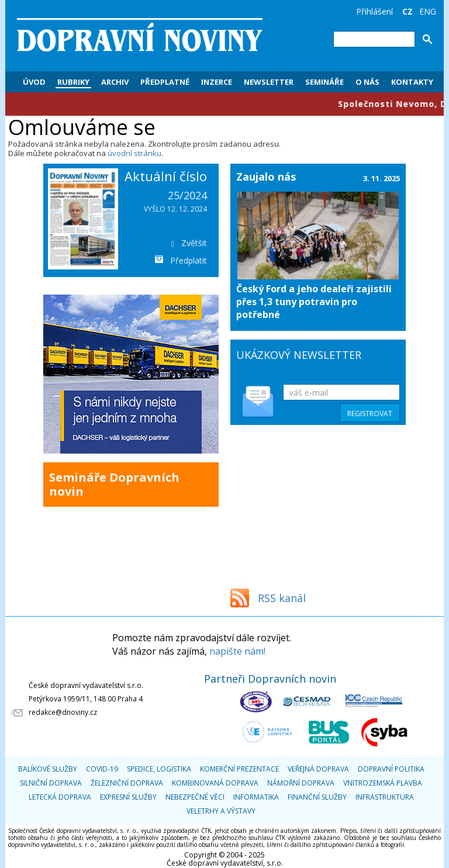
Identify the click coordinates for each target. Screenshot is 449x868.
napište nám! (237, 651)
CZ (407, 11)
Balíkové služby (48, 769)
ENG (428, 11)
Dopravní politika (391, 769)
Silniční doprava (51, 783)
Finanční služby (317, 797)
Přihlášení (374, 11)
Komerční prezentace (239, 769)
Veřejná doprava (318, 769)
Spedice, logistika (159, 769)
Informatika (256, 797)
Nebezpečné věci (195, 797)
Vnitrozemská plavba (383, 783)
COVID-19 (102, 769)
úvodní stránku (134, 153)
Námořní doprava (301, 783)
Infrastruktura (385, 797)
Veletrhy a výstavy (221, 811)
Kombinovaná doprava (215, 783)
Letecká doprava (60, 797)
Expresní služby (128, 797)
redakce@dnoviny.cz (63, 712)
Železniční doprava (127, 783)
